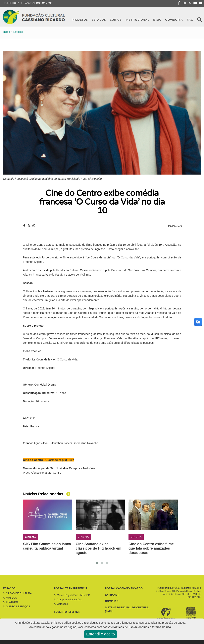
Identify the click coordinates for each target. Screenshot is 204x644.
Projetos (80, 20)
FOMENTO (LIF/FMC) (67, 612)
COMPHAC (112, 601)
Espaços (99, 20)
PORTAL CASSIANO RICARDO (124, 588)
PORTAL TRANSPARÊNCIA (71, 588)
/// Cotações (61, 604)
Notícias (18, 32)
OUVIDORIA (174, 20)
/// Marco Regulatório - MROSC (72, 595)
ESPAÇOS (9, 588)
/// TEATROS (10, 602)
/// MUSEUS (10, 598)
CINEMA (30, 537)
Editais (116, 20)
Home (6, 32)
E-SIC (157, 20)
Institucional (137, 20)
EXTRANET (112, 595)
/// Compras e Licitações (68, 599)
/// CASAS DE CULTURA (17, 593)
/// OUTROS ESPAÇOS (17, 606)
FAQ (190, 20)
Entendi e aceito (101, 634)
